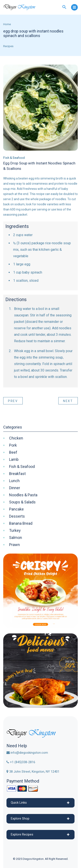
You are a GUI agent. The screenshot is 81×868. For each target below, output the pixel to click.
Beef (13, 452)
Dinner (15, 488)
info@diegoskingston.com (27, 753)
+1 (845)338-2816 (21, 762)
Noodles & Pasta (23, 495)
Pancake (16, 509)
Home (7, 24)
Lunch (14, 481)
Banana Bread (21, 523)
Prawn (14, 545)
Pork (13, 445)
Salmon (16, 538)
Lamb (14, 460)
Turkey (15, 531)
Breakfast (17, 474)
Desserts (17, 516)
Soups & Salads (22, 502)
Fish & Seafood (14, 158)
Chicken (16, 438)
